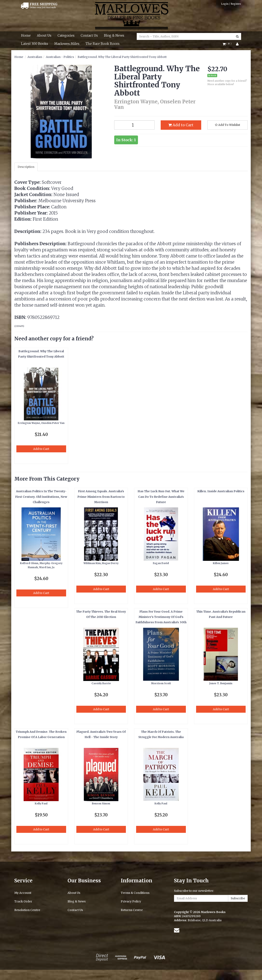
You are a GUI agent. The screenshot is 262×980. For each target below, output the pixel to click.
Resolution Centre (27, 910)
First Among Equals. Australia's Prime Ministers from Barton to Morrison (101, 497)
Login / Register (231, 4)
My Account (23, 893)
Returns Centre (132, 910)
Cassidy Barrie (101, 683)
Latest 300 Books (35, 44)
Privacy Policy (131, 901)
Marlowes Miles (67, 44)
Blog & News (114, 35)
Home (26, 35)
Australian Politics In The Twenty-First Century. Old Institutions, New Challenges (41, 497)
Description (26, 167)
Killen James (221, 563)
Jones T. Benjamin (221, 683)
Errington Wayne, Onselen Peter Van (41, 423)
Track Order (23, 901)
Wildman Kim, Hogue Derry (101, 563)
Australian (35, 57)
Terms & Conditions (135, 893)
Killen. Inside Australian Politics (221, 491)
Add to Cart (181, 125)
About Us (44, 35)
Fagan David (161, 563)
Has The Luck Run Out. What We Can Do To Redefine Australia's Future (161, 497)
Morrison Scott (161, 683)
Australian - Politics (60, 57)
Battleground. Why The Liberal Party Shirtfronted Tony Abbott (122, 57)
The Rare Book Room (103, 44)
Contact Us (89, 35)
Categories (66, 35)
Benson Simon (101, 803)
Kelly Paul (41, 803)
